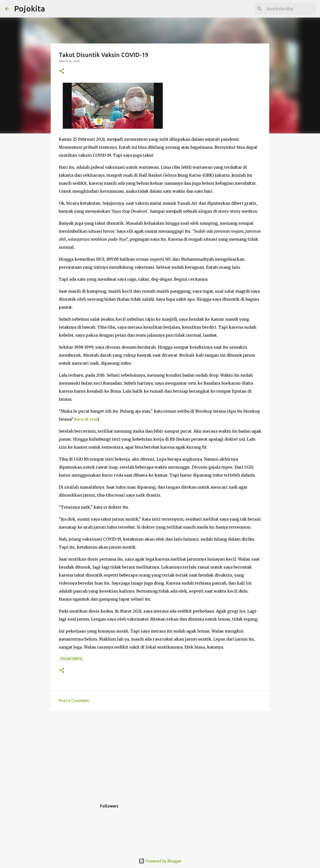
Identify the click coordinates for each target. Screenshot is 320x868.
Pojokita (29, 8)
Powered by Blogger (160, 861)
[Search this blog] (290, 9)
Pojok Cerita (71, 659)
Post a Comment (74, 701)
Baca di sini (86, 419)
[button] (62, 71)
